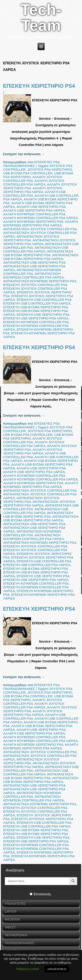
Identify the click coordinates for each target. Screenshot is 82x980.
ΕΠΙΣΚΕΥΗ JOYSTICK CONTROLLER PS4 (35, 285)
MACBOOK (12, 919)
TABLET (10, 927)
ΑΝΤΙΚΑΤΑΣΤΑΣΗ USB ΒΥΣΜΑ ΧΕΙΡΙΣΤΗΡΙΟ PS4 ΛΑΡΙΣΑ (41, 257)
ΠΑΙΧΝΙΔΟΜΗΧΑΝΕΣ (19, 166)
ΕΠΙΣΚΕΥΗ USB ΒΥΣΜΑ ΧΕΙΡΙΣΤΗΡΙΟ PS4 (36, 307)
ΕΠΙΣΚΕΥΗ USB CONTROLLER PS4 (44, 300)
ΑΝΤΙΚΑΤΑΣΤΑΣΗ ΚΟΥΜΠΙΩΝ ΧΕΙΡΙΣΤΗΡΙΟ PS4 (40, 281)
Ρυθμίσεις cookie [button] (28, 969)
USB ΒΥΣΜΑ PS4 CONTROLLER (28, 173)
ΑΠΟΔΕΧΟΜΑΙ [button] (57, 969)
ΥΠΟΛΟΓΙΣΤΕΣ (15, 904)
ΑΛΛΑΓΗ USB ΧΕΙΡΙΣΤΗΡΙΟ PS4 (41, 207)
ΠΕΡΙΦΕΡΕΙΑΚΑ (16, 935)
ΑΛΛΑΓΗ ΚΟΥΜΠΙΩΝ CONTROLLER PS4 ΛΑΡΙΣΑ (40, 218)
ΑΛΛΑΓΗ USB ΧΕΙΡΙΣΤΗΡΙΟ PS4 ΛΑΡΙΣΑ (34, 210)
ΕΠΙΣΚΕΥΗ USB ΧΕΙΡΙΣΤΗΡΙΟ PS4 (43, 315)
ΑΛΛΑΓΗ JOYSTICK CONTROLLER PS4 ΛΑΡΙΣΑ (34, 182)
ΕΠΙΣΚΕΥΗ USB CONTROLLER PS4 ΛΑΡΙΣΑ (37, 303)
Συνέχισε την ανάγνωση (24, 154)
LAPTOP (11, 912)
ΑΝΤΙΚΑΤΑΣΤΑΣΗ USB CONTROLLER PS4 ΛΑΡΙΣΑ (36, 249)
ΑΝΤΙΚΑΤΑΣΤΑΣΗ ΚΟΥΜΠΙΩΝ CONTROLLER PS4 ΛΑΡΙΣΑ (34, 275)
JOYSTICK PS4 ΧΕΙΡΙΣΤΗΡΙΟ (50, 169)
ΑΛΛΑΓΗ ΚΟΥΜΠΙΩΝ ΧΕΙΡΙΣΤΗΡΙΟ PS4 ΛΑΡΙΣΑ (41, 223)
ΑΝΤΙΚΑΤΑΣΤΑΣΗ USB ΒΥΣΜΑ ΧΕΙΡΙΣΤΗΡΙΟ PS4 (38, 253)
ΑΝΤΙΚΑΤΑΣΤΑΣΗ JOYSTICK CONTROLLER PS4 (40, 229)
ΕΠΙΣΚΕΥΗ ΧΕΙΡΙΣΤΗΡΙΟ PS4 (39, 86)
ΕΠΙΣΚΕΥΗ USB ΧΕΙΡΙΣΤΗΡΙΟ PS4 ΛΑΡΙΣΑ (36, 318)
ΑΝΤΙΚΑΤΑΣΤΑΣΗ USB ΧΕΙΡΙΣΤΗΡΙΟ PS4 (34, 262)
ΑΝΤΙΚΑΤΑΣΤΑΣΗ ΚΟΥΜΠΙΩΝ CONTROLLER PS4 (32, 272)
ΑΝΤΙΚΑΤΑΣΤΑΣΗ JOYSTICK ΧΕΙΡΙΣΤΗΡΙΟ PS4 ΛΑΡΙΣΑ (39, 242)
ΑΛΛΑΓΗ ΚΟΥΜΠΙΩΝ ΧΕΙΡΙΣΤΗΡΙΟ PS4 (33, 222)
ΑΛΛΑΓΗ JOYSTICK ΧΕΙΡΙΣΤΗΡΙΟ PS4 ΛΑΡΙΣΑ (33, 190)
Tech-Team (41, 18)
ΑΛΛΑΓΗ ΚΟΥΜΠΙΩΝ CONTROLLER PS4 (34, 214)
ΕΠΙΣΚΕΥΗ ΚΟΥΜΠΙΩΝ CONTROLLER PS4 (36, 322)
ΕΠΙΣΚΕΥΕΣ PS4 (47, 162)
